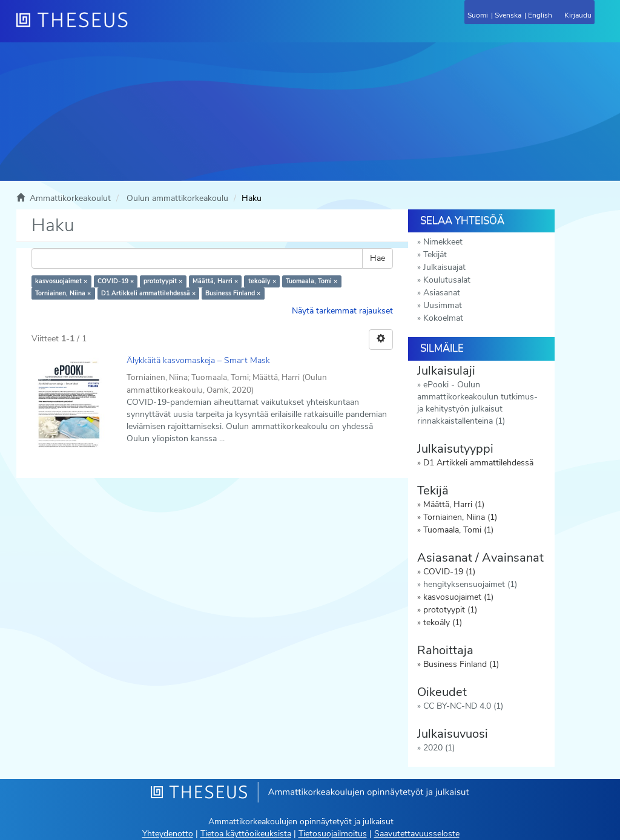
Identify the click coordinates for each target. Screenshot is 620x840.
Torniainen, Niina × (63, 293)
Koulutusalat (447, 280)
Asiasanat (442, 293)
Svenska (508, 15)
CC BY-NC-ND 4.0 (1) (463, 706)
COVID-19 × (116, 281)
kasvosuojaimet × (61, 281)
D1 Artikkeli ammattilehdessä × (148, 293)
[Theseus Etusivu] (137, 27)
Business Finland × (233, 293)
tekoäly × (262, 281)
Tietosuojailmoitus (333, 834)
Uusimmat (443, 305)
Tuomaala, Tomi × (312, 281)
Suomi (478, 15)
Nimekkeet (443, 242)
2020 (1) (439, 748)
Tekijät (435, 254)
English (540, 15)
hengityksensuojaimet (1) (470, 584)
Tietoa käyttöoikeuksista (246, 834)
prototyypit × (163, 281)
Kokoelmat (443, 318)
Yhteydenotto (168, 834)
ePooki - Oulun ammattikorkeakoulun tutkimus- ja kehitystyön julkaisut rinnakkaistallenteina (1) (477, 403)
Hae (378, 258)
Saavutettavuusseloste (417, 834)
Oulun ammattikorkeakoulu (177, 198)
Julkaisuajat (444, 267)
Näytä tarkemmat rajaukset (342, 311)
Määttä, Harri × (215, 281)
